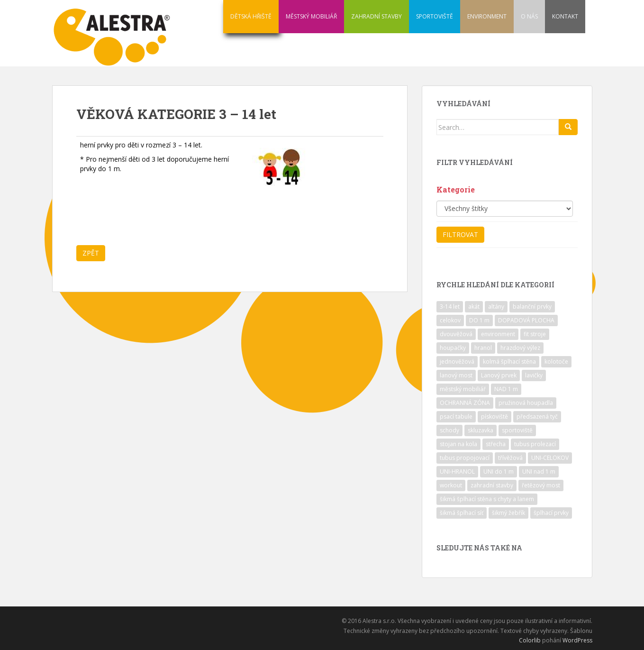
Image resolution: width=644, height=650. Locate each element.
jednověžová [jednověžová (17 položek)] (457, 362)
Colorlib (530, 640)
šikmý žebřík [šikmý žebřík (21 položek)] (508, 513)
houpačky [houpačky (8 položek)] (453, 348)
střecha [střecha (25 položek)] (496, 444)
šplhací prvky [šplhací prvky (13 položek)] (551, 513)
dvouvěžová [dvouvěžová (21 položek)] (456, 334)
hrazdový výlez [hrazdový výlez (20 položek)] (520, 348)
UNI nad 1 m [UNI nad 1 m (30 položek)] (539, 471)
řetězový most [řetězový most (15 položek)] (541, 485)
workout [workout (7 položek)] (451, 485)
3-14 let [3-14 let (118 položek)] (450, 307)
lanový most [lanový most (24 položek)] (456, 375)
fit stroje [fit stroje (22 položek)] (535, 334)
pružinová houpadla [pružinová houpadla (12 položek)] (526, 403)
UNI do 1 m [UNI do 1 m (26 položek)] (499, 471)
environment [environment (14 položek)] (498, 334)
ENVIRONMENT (487, 16)
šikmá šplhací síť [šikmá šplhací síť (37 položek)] (462, 513)
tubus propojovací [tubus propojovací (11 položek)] (465, 458)
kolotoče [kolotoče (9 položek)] (556, 362)
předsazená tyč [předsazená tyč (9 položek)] (537, 417)
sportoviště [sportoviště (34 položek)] (517, 430)
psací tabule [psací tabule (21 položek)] (456, 417)
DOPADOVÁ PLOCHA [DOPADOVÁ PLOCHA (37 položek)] (526, 320)
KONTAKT (565, 16)
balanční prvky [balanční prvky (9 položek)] (532, 307)
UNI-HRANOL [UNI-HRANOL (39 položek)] (457, 471)
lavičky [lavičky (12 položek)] (534, 375)
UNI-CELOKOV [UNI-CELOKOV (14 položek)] (550, 458)
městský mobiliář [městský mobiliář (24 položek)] (463, 389)
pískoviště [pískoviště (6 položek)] (494, 417)
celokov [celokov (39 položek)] (450, 320)
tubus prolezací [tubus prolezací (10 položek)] (535, 444)
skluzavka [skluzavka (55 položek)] (481, 430)
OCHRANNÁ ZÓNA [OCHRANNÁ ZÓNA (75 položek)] (465, 403)
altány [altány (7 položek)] (496, 307)
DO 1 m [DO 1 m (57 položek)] (479, 320)
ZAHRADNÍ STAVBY (376, 16)
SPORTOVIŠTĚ (435, 16)
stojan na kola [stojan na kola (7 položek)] (458, 444)
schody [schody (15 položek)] (449, 430)
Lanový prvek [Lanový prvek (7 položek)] (499, 375)
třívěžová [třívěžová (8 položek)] (510, 458)
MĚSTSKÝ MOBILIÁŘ (311, 16)
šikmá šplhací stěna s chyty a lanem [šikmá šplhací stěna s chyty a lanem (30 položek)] (487, 499)
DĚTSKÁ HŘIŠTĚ (251, 16)
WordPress (577, 640)
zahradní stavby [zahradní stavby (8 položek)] (492, 485)
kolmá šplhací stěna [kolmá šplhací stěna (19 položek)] (509, 362)
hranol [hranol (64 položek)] (483, 348)
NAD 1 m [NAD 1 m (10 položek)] (506, 389)
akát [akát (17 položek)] (474, 307)
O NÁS (529, 16)
